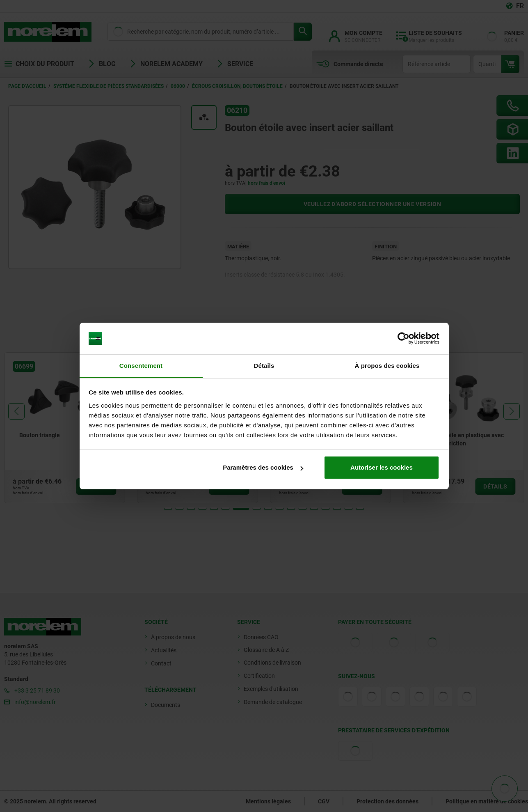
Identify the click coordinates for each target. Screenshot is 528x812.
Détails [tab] (264, 366)
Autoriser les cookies (382, 467)
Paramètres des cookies (263, 467)
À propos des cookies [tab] (387, 366)
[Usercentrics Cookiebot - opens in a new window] (403, 339)
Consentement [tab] (141, 366)
